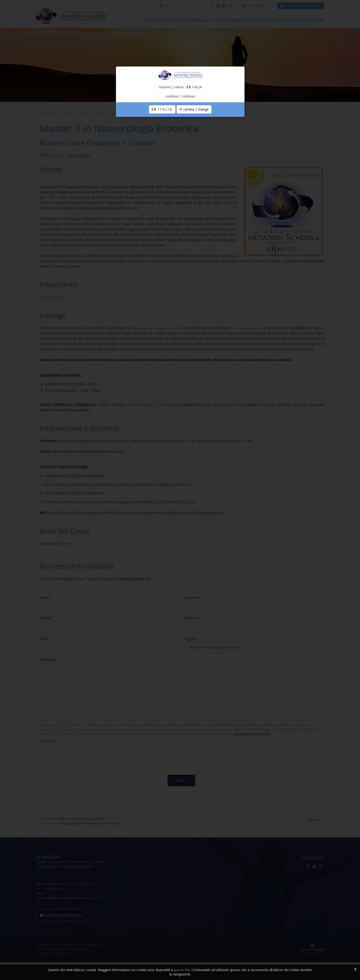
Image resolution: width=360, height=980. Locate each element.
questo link (182, 970)
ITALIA (162, 141)
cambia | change (194, 141)
